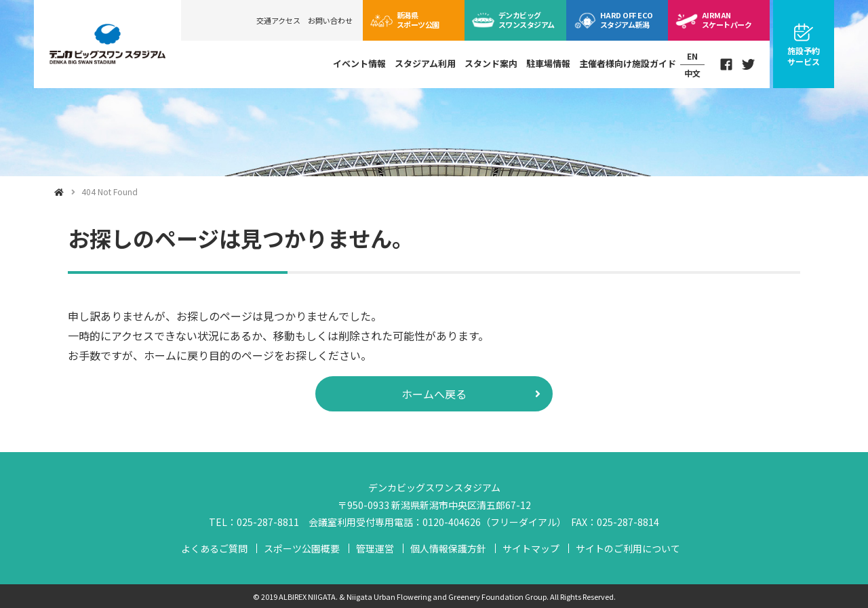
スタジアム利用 (425, 63)
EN (692, 56)
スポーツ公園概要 (302, 548)
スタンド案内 (491, 63)
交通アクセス (278, 20)
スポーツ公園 (418, 20)
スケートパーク (727, 20)
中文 (692, 73)
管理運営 (375, 548)
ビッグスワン (527, 20)
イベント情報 (359, 63)
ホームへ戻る (434, 394)
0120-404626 (452, 522)
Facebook (726, 64)
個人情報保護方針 (448, 548)
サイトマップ (531, 548)
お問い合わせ (330, 20)
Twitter (749, 64)
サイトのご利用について (628, 548)
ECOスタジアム (626, 20)
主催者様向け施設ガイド (628, 63)
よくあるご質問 (214, 548)
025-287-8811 (268, 522)
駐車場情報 (548, 63)
